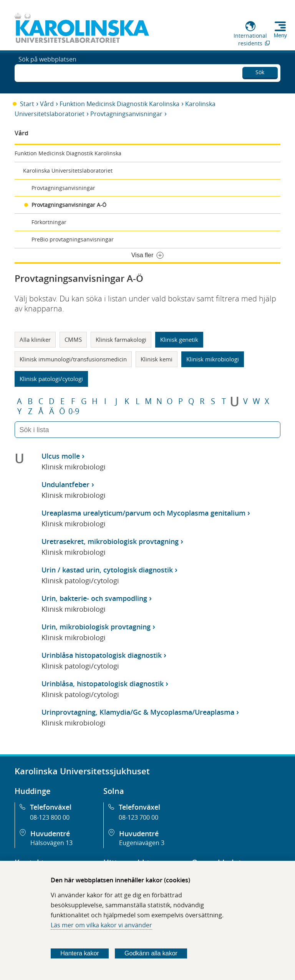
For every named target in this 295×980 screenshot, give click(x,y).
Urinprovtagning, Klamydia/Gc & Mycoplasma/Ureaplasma (138, 712)
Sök (260, 71)
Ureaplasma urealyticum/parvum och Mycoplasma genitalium (143, 513)
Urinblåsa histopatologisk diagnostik (102, 655)
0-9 (74, 411)
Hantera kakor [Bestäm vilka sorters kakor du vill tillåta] (80, 953)
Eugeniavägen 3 (142, 843)
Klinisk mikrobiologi (213, 359)
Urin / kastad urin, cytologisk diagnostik (107, 570)
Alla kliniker (35, 339)
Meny (280, 35)
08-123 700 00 (138, 817)
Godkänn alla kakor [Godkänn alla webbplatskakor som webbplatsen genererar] (151, 953)
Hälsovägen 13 (51, 843)
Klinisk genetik (179, 339)
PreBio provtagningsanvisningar (73, 239)
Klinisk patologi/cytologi (51, 379)
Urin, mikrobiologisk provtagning (96, 627)
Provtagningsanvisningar (126, 114)
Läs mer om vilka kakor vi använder (101, 925)
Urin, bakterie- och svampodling (94, 598)
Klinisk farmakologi (121, 339)
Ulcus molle (61, 456)
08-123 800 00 (50, 817)
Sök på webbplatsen (47, 72)
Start (27, 104)
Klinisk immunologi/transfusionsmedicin (73, 359)
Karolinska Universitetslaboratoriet (68, 171)
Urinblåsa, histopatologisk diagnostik (103, 684)
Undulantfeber (65, 484)
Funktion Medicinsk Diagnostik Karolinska (119, 104)
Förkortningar (49, 222)
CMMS (73, 339)
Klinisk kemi (157, 359)
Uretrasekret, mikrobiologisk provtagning (110, 541)
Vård (47, 104)
